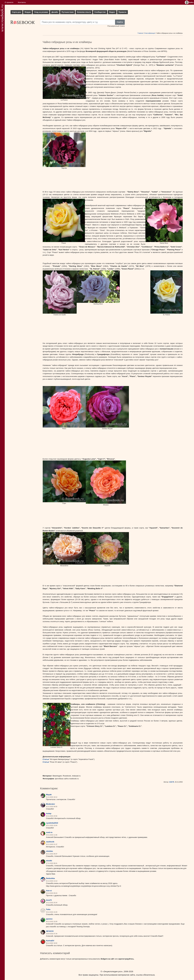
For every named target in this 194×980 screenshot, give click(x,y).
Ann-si (49, 891)
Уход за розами (41, 12)
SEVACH (50, 931)
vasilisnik (50, 842)
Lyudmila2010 (52, 823)
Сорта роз (17, 12)
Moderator (51, 804)
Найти (120, 22)
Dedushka (50, 878)
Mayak (49, 795)
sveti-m (49, 832)
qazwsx (49, 919)
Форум (28, 12)
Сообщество (100, 12)
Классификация (150, 33)
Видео (112, 12)
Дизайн (55, 12)
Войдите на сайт (107, 959)
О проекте (9, 2)
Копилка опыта (84, 12)
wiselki (49, 861)
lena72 (49, 900)
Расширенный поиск (116, 26)
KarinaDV (50, 941)
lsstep (49, 813)
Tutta (48, 909)
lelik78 (172, 782)
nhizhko (50, 851)
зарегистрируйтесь (126, 959)
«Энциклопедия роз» (113, 971)
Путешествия (68, 12)
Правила (123, 12)
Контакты (22, 2)
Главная (140, 33)
